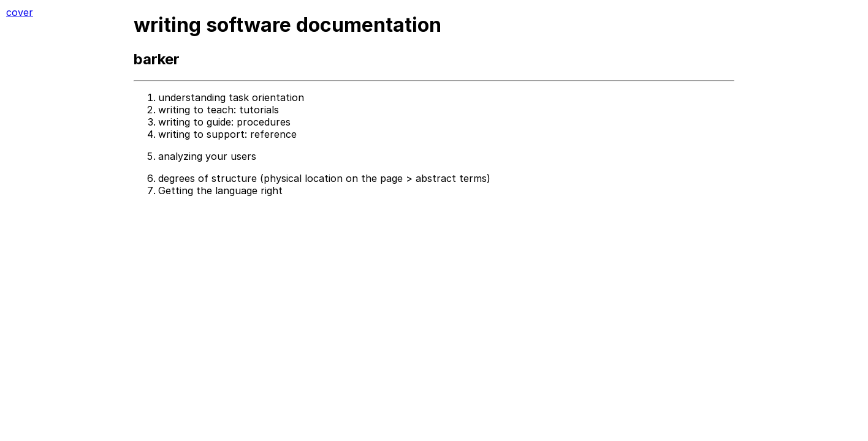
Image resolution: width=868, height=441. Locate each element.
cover (20, 12)
